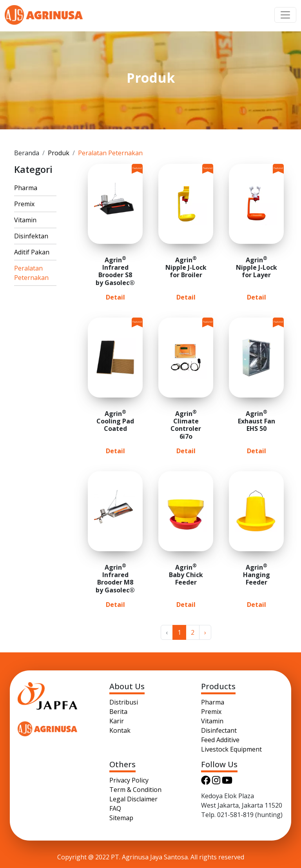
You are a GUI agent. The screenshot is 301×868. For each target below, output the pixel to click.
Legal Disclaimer (133, 799)
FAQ (115, 808)
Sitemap (121, 818)
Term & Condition (135, 790)
